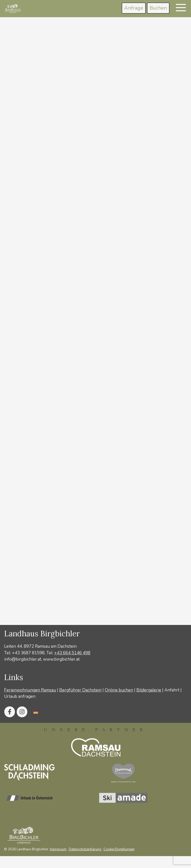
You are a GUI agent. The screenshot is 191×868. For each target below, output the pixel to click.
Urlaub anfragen (20, 696)
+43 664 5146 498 (72, 653)
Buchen (158, 8)
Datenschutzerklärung (85, 849)
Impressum (58, 849)
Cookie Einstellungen (119, 849)
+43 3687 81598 (28, 653)
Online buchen (119, 690)
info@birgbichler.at (23, 659)
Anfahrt (172, 690)
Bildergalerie (149, 690)
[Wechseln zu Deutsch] (36, 712)
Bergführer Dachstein (80, 690)
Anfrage (134, 8)
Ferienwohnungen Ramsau (30, 690)
